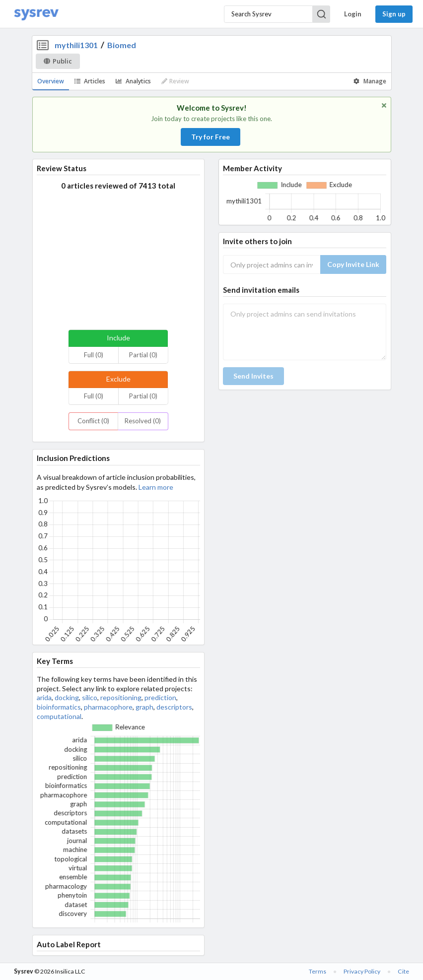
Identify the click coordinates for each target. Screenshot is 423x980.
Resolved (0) (143, 421)
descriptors (174, 707)
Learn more (156, 487)
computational (59, 716)
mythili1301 (76, 45)
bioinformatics (59, 707)
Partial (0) (143, 355)
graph (144, 707)
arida (44, 697)
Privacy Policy (362, 971)
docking (67, 697)
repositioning (121, 697)
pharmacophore (108, 707)
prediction (160, 697)
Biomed (122, 45)
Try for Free (211, 137)
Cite (403, 971)
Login (353, 14)
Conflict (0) (93, 421)
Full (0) (94, 355)
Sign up (394, 14)
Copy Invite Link (353, 264)
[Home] (36, 14)
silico (90, 697)
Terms (317, 971)
